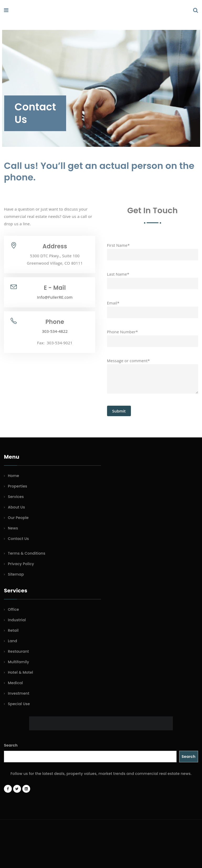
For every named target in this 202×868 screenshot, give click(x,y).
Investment (19, 693)
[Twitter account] (17, 789)
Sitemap (16, 574)
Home (14, 476)
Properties (18, 486)
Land (12, 641)
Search (11, 745)
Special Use (19, 704)
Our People (18, 518)
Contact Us (18, 539)
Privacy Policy (21, 564)
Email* (153, 308)
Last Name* (153, 279)
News (13, 528)
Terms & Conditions (27, 553)
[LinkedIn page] (26, 789)
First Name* (153, 250)
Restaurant (18, 651)
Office (13, 609)
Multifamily (18, 662)
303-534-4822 (55, 331)
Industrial (17, 620)
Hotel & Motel (20, 672)
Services (16, 497)
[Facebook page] (8, 789)
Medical (15, 683)
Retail (13, 630)
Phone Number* (153, 336)
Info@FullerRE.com (55, 297)
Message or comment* (153, 379)
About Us (16, 507)
